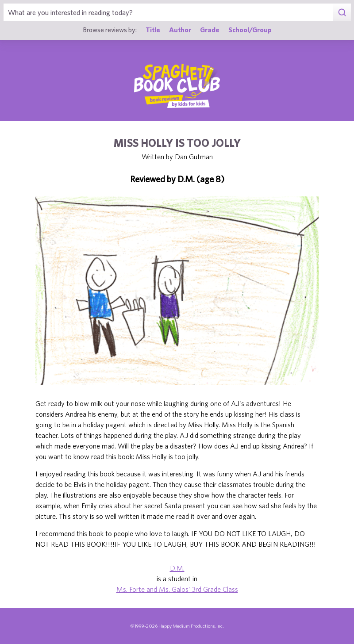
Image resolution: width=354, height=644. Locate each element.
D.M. (177, 568)
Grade (210, 30)
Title (153, 30)
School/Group (250, 30)
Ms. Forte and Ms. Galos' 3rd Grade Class (177, 589)
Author (180, 30)
